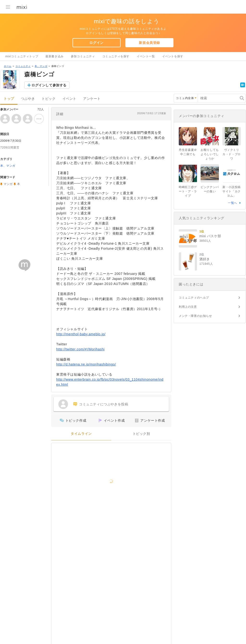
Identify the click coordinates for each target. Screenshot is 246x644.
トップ (9, 99)
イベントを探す (173, 56)
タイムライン (81, 434)
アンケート (92, 99)
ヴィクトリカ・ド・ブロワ (232, 154)
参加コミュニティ (83, 56)
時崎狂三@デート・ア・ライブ (188, 191)
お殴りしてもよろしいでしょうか (210, 154)
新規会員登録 (149, 43)
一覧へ (233, 203)
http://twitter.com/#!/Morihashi (80, 349)
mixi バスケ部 (210, 236)
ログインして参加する (49, 85)
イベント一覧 (146, 56)
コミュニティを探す (116, 56)
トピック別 (141, 434)
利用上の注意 (188, 307)
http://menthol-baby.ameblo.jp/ (81, 334)
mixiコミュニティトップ (22, 56)
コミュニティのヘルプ (194, 298)
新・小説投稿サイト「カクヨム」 (232, 191)
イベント (69, 99)
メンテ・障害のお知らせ (195, 316)
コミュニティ (23, 66)
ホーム (8, 66)
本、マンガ (41, 66)
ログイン (96, 43)
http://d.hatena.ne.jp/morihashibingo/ (86, 364)
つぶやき (28, 99)
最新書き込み (55, 56)
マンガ (8, 184)
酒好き (205, 259)
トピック (49, 99)
